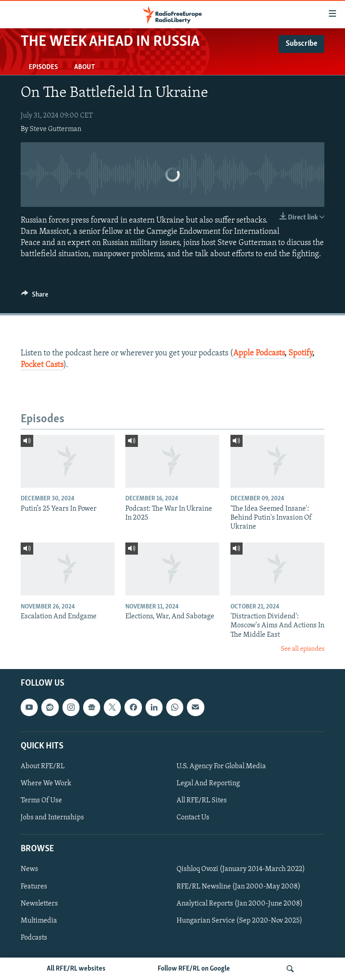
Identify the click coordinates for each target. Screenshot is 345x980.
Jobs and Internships (52, 818)
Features (34, 887)
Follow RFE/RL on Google (194, 969)
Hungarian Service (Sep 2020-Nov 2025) (239, 921)
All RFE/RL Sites (202, 801)
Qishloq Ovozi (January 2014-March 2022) (241, 870)
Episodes (43, 67)
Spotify (300, 353)
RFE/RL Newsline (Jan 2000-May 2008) (239, 887)
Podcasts (34, 938)
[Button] (35, 297)
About (84, 67)
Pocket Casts (42, 365)
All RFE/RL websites (76, 969)
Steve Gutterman (55, 129)
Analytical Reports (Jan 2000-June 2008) (240, 904)
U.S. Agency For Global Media (221, 766)
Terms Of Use (41, 801)
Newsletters (39, 904)
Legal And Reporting (208, 783)
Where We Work (46, 783)
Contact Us (193, 818)
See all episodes (303, 649)
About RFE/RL (43, 766)
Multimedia (39, 921)
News (29, 870)
